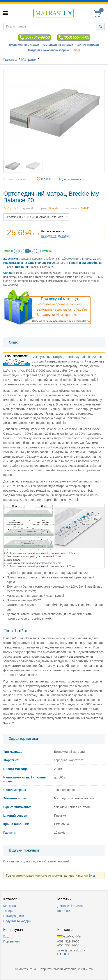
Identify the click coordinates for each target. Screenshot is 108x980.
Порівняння (12, 941)
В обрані (47, 179)
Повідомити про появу (55, 236)
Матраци (29, 60)
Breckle (54, 208)
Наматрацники (14, 916)
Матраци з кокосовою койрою (49, 50)
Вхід (92, 876)
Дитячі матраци (88, 45)
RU (66, 954)
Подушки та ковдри (17, 921)
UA (60, 954)
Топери (8, 911)
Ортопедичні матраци (58, 45)
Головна (10, 60)
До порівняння (72, 179)
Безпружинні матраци (24, 45)
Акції (77, 50)
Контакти (64, 911)
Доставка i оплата (70, 906)
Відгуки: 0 (27, 208)
